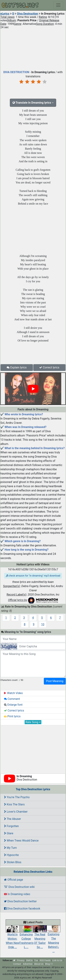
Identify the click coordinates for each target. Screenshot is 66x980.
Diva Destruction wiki (19, 887)
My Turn (10, 848)
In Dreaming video (17, 894)
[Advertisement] (33, 49)
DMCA (29, 960)
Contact (17, 964)
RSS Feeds (45, 960)
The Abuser (12, 819)
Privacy (21, 960)
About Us (39, 964)
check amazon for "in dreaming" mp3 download (33, 576)
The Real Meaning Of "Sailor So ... (40, 938)
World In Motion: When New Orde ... (12, 938)
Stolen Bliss (13, 862)
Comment (12, 699)
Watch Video (13, 693)
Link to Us (57, 960)
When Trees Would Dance (21, 841)
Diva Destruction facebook (22, 909)
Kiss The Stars (14, 804)
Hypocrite (11, 855)
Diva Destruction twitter (20, 901)
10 (43, 624)
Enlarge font (13, 705)
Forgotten (11, 826)
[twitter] (14, 960)
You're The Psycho (17, 797)
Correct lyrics (49, 367)
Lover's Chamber (16, 812)
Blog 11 (49, 964)
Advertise (28, 964)
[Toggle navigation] (58, 5)
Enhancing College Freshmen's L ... (26, 938)
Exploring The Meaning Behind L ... (54, 940)
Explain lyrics (17, 367)
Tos (36, 960)
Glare (9, 833)
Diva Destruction (28, 14)
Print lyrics (12, 716)
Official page (14, 880)
